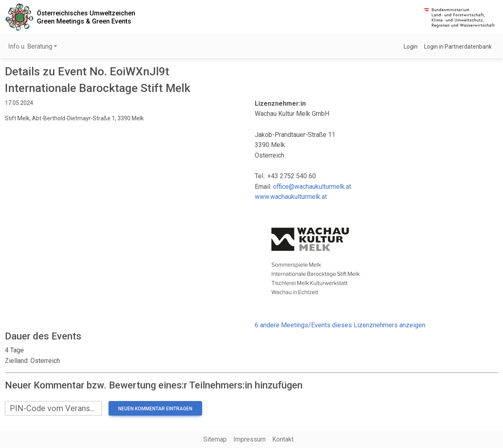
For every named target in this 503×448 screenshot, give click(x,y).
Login (411, 47)
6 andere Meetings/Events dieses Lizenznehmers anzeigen (340, 325)
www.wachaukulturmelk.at (291, 197)
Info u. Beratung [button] (30, 46)
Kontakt (283, 439)
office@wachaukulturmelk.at (312, 187)
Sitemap (215, 439)
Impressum (249, 439)
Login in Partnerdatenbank (458, 47)
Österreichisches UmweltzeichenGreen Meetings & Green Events (86, 17)
